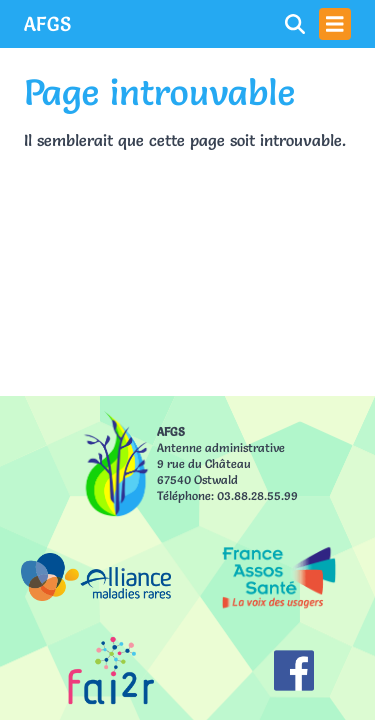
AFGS (47, 24)
